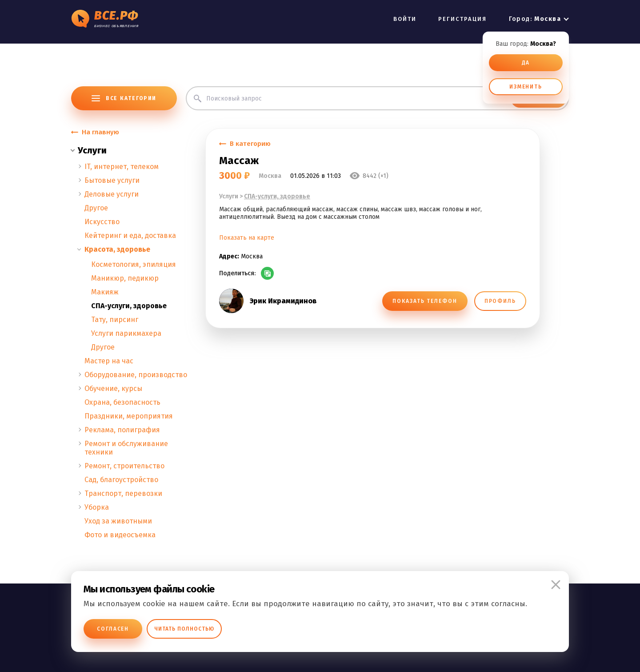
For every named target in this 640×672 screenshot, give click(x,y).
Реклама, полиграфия (122, 430)
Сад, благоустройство (121, 480)
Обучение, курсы (113, 388)
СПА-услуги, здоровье (129, 306)
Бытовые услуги (112, 180)
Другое (96, 208)
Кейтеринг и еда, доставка (130, 235)
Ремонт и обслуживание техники (126, 448)
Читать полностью (184, 629)
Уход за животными (118, 521)
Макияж (105, 292)
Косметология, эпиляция (134, 264)
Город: (535, 19)
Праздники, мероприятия (129, 416)
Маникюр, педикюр (125, 278)
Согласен (113, 629)
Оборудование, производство (136, 375)
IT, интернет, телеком (122, 167)
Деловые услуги (112, 194)
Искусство (102, 222)
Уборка (97, 507)
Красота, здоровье (117, 249)
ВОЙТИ (405, 19)
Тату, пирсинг (115, 320)
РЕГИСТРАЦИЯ (463, 19)
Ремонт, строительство (124, 466)
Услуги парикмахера (126, 333)
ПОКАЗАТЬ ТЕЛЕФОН (425, 301)
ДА (526, 63)
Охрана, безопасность (122, 402)
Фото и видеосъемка (120, 535)
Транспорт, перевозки (123, 493)
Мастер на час (109, 361)
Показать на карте (247, 238)
